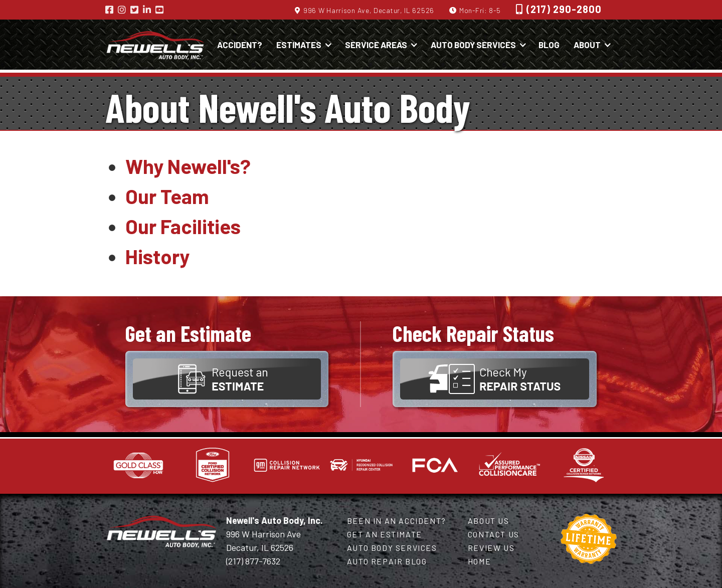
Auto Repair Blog (387, 561)
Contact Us (494, 534)
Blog (549, 45)
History (157, 256)
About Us (489, 521)
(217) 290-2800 (564, 9)
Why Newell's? (188, 166)
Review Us (491, 548)
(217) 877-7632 (253, 561)
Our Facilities (183, 226)
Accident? (240, 45)
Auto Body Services (392, 548)
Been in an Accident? (397, 521)
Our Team (167, 196)
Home (479, 561)
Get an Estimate (385, 534)
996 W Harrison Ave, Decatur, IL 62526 (369, 10)
